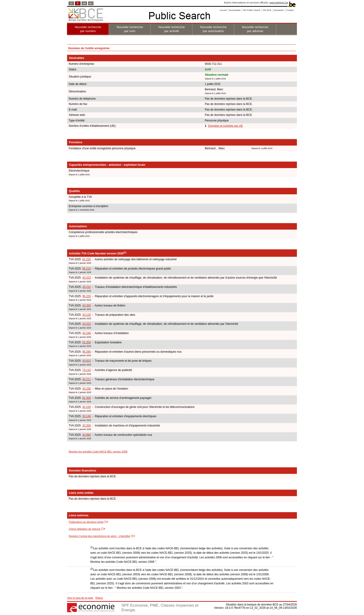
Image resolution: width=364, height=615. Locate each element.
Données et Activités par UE (226, 126)
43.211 (86, 379)
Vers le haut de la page (80, 598)
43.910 (86, 361)
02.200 (86, 342)
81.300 (86, 398)
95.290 (86, 352)
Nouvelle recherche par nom (130, 29)
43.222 (86, 324)
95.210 (86, 269)
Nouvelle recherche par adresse (255, 29)
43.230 (86, 389)
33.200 (86, 426)
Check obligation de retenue (85, 529)
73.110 (86, 370)
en (91, 3)
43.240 (86, 333)
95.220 (86, 296)
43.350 (86, 306)
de (84, 3)
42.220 (86, 407)
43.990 (86, 435)
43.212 (86, 287)
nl (71, 3)
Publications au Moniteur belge (86, 522)
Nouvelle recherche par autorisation (213, 29)
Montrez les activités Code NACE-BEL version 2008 (98, 452)
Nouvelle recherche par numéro (88, 29)
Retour (99, 598)
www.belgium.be (279, 3)
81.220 (86, 259)
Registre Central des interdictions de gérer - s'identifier (99, 536)
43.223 (86, 278)
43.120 (86, 315)
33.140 (86, 416)
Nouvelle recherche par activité (172, 29)
